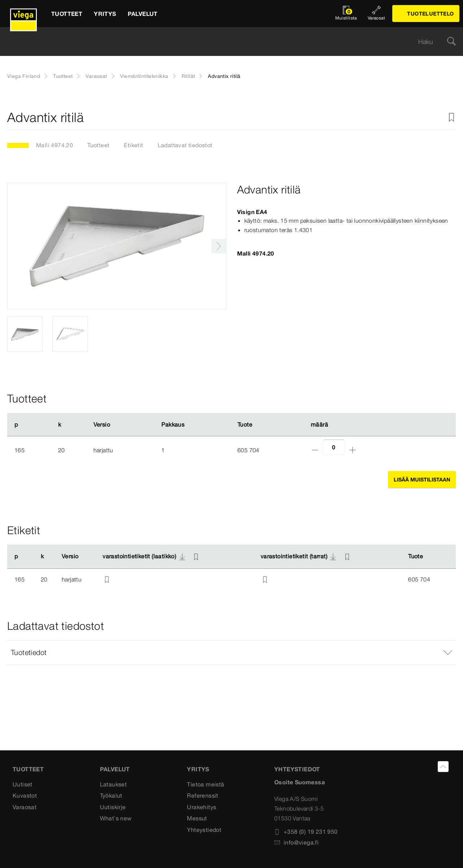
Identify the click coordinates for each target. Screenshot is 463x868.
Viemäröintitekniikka (144, 76)
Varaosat (96, 76)
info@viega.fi (296, 842)
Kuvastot (25, 795)
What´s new (116, 818)
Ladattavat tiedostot (185, 145)
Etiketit (133, 145)
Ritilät (188, 76)
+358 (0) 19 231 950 (306, 832)
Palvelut (115, 769)
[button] (231, 653)
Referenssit (202, 795)
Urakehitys (202, 807)
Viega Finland (24, 76)
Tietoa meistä (206, 784)
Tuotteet (63, 76)
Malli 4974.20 (54, 145)
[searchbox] (225, 42)
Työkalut (111, 795)
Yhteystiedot (204, 830)
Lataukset (113, 784)
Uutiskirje (113, 807)
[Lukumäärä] (334, 447)
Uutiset (23, 784)
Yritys (198, 769)
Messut (197, 818)
